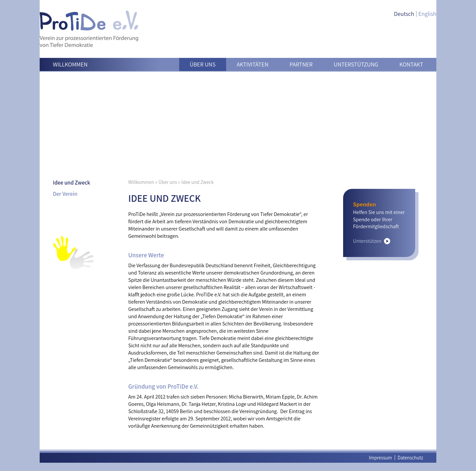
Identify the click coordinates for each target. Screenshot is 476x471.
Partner (301, 64)
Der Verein (65, 194)
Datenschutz (410, 458)
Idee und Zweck (72, 183)
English (427, 14)
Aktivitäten (253, 64)
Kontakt (411, 64)
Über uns (203, 64)
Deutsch (404, 14)
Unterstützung (356, 64)
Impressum (380, 458)
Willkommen (70, 64)
